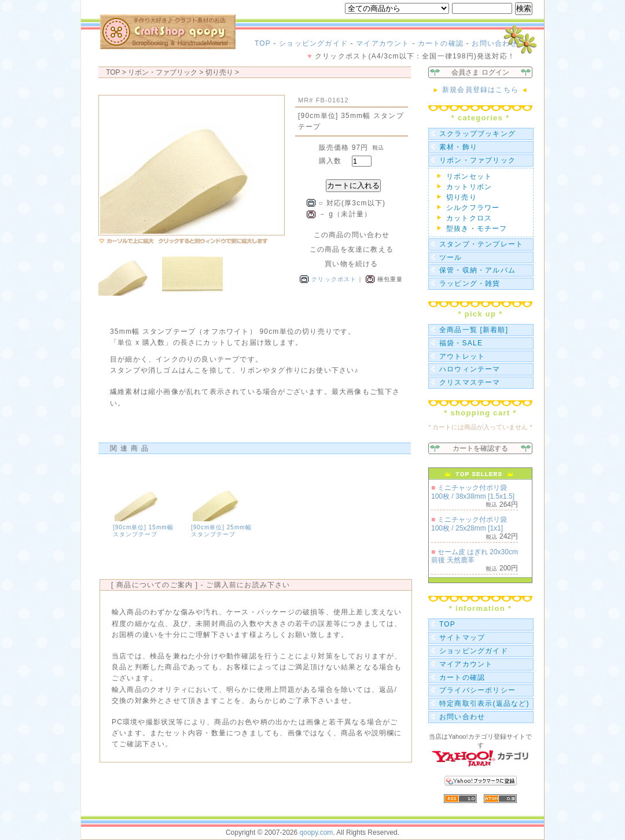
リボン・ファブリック (477, 160)
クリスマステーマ (470, 382)
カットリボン (469, 187)
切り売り (219, 72)
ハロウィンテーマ (470, 369)
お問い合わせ (495, 43)
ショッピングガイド (313, 43)
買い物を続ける (351, 264)
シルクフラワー (473, 208)
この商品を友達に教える (352, 249)
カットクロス (469, 218)
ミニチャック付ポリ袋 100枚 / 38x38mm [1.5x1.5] (473, 492)
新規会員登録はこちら (480, 90)
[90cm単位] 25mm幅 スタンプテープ (221, 531)
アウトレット (462, 356)
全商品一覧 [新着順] (474, 330)
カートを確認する (480, 448)
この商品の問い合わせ (352, 235)
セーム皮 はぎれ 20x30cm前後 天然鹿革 (475, 556)
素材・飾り (458, 147)
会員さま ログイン (480, 72)
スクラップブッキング (477, 134)
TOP (263, 43)
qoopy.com (317, 832)
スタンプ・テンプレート (481, 244)
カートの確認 (441, 43)
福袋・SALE (461, 343)
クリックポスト (334, 279)
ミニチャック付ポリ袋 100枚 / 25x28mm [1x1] (469, 524)
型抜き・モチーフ (477, 229)
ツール (451, 257)
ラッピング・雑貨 (470, 283)
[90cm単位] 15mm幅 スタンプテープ (143, 531)
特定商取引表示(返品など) (484, 703)
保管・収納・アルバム (477, 270)
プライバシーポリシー (477, 690)
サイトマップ (462, 638)
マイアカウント (383, 43)
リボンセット (469, 176)
